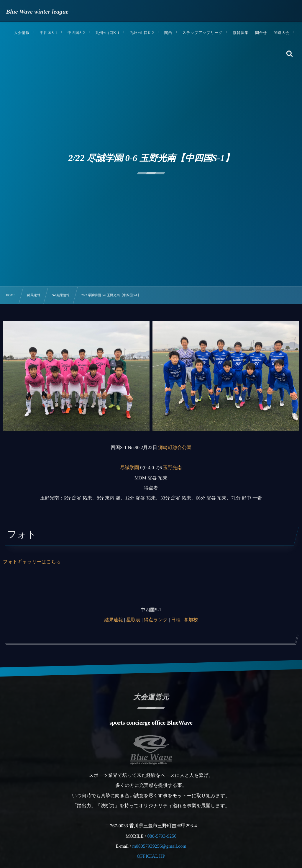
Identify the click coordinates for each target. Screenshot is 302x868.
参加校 (191, 620)
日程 (176, 620)
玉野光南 (173, 468)
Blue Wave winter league (37, 12)
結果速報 (114, 620)
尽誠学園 (129, 468)
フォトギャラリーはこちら (32, 562)
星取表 (133, 620)
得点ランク (156, 620)
